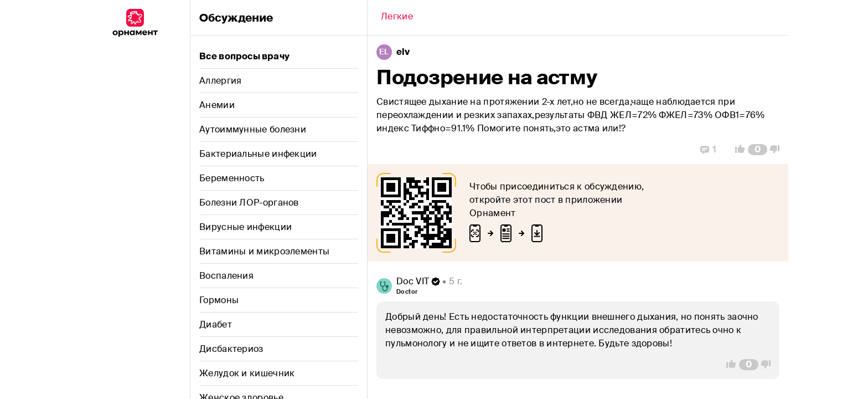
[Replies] (708, 150)
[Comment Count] (758, 150)
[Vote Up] (737, 150)
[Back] (397, 18)
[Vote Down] (778, 150)
